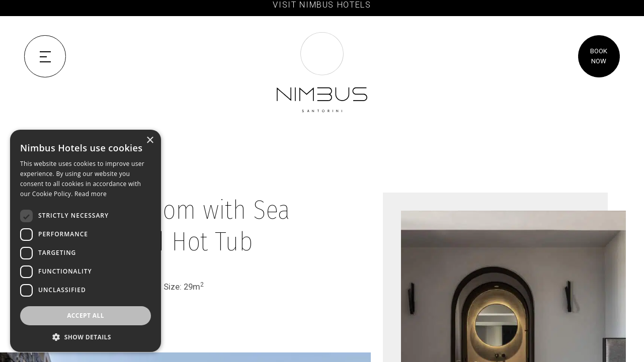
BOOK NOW (599, 56)
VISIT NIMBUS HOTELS (322, 5)
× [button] (150, 141)
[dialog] (86, 241)
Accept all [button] (86, 315)
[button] (86, 337)
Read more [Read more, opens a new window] (91, 194)
